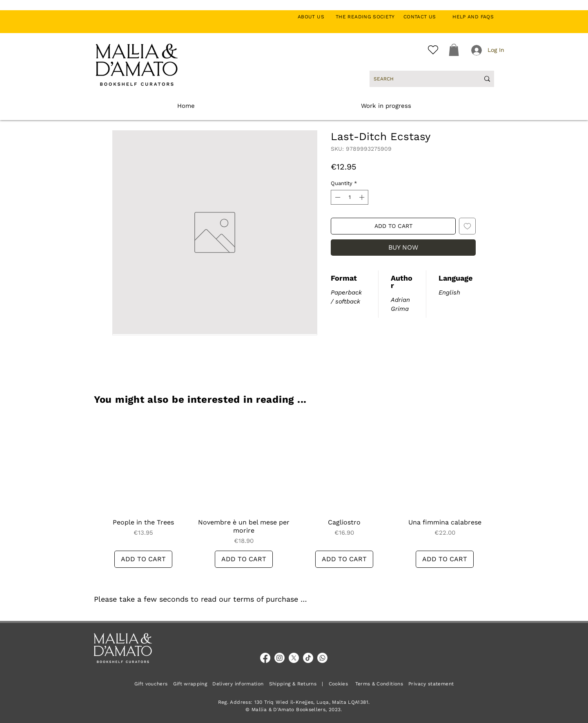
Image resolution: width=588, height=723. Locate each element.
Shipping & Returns (293, 684)
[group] (294, 492)
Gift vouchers (154, 684)
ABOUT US (315, 17)
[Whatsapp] (322, 658)
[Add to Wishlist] (467, 226)
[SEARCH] (420, 79)
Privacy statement (431, 684)
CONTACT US (424, 17)
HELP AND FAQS (473, 17)
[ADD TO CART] (143, 559)
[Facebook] (265, 658)
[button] (454, 50)
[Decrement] (337, 197)
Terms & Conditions (379, 684)
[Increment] (363, 197)
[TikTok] (308, 658)
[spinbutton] (350, 197)
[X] (294, 658)
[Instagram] (280, 658)
